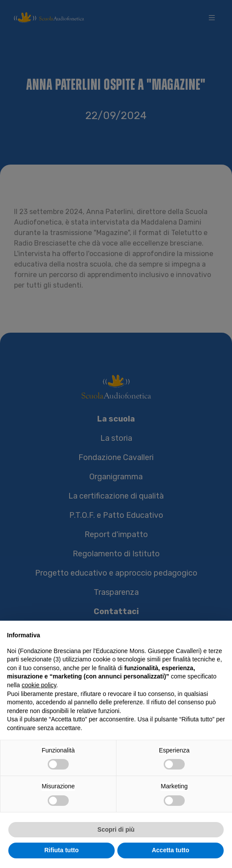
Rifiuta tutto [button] (62, 850)
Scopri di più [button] (116, 829)
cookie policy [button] (39, 685)
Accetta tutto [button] (171, 850)
